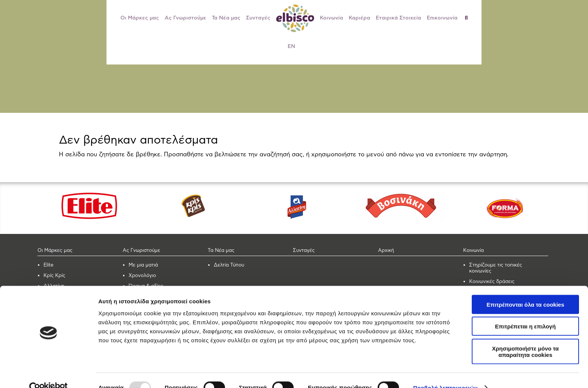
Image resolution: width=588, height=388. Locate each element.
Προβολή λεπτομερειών (445, 373)
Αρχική (386, 251)
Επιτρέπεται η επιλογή (525, 312)
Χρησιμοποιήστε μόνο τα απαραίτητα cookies (525, 337)
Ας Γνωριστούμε (185, 18)
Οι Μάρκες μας (140, 18)
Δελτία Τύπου (229, 265)
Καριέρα (359, 18)
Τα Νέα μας (226, 18)
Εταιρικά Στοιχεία (398, 18)
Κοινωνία (331, 18)
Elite (49, 265)
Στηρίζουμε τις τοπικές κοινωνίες (496, 268)
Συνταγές (258, 18)
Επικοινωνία (442, 18)
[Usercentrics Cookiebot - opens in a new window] (49, 373)
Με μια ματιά (143, 265)
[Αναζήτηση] (469, 18)
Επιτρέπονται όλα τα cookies (525, 290)
